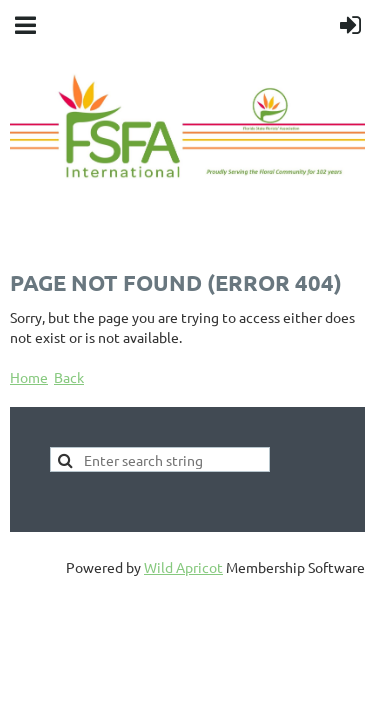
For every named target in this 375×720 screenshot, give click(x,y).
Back (69, 377)
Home (29, 377)
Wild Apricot (183, 567)
